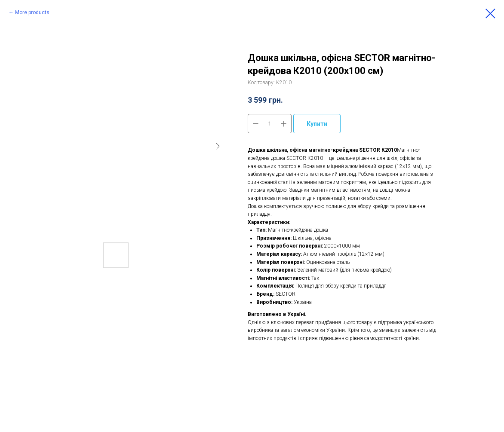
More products (32, 12)
